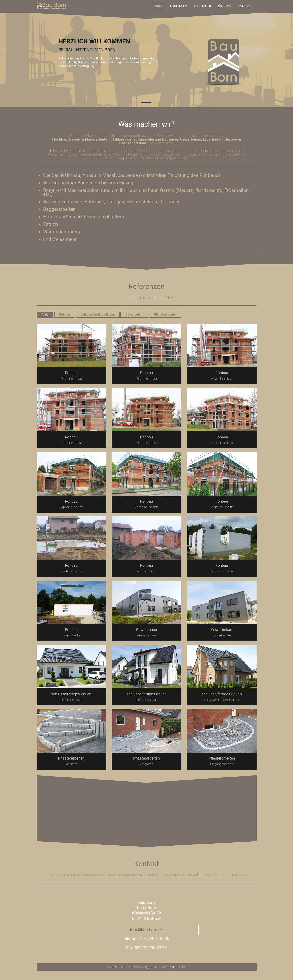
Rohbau (65, 315)
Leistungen (178, 6)
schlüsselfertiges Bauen (98, 315)
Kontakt (245, 6)
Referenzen (203, 6)
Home (159, 6)
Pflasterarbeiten (165, 315)
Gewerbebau (134, 315)
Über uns (225, 6)
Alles (45, 315)
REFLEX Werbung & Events (168, 967)
